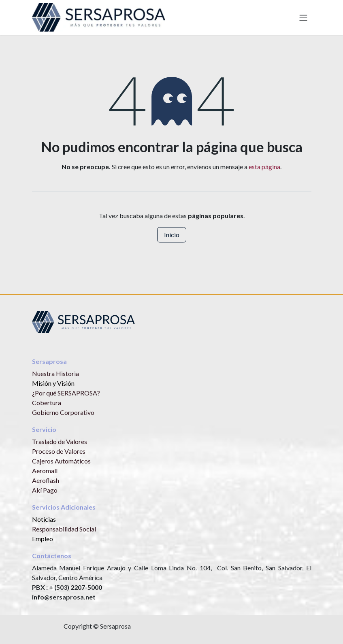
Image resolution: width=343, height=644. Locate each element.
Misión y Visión (53, 383)
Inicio (172, 235)
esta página (264, 167)
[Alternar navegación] (303, 17)
